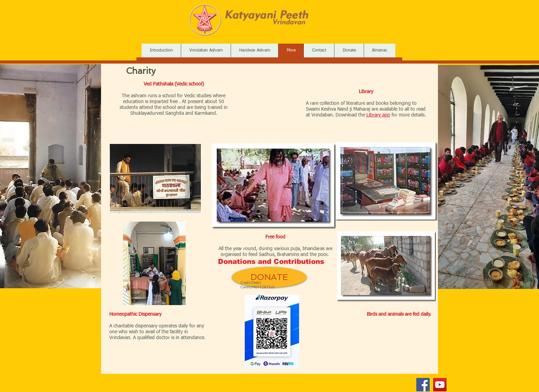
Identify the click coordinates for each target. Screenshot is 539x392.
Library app (378, 115)
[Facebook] (423, 385)
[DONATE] (269, 277)
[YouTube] (440, 385)
